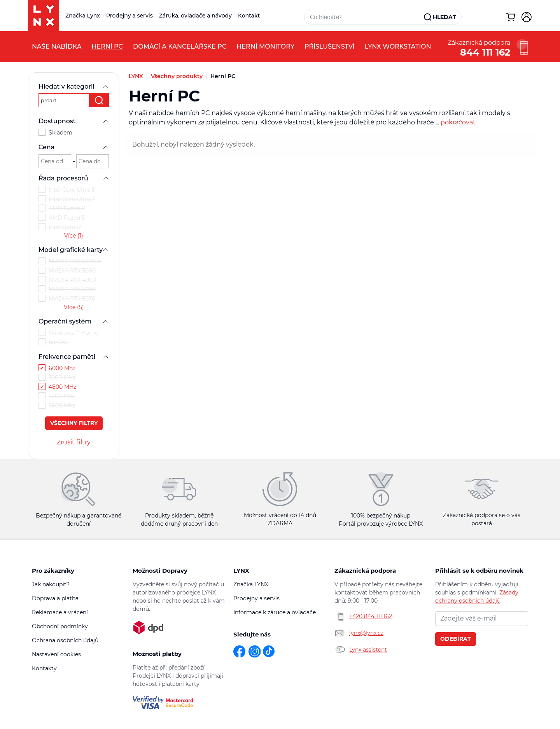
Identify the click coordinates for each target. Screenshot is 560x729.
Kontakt (249, 16)
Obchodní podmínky (60, 626)
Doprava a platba (55, 598)
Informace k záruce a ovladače (275, 612)
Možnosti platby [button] (157, 654)
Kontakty (44, 668)
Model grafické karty (74, 250)
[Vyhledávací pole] (364, 17)
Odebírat (456, 639)
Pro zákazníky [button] (53, 571)
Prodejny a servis (129, 16)
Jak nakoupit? (51, 584)
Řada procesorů (74, 178)
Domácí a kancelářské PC (180, 46)
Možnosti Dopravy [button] (160, 571)
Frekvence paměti (74, 357)
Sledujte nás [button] (252, 634)
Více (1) (74, 236)
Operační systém (74, 321)
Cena (74, 147)
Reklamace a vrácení (60, 612)
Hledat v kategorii (74, 87)
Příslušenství (330, 46)
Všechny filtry (74, 423)
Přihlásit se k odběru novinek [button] (479, 571)
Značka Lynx (83, 16)
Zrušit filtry (74, 442)
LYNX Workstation (398, 46)
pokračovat (458, 122)
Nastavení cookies (56, 654)
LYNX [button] (241, 571)
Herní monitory (265, 46)
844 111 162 (485, 52)
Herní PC (107, 46)
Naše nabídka (57, 46)
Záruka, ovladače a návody (195, 16)
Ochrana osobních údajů (65, 640)
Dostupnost (74, 121)
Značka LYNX (251, 584)
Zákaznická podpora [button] (365, 571)
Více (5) (74, 307)
